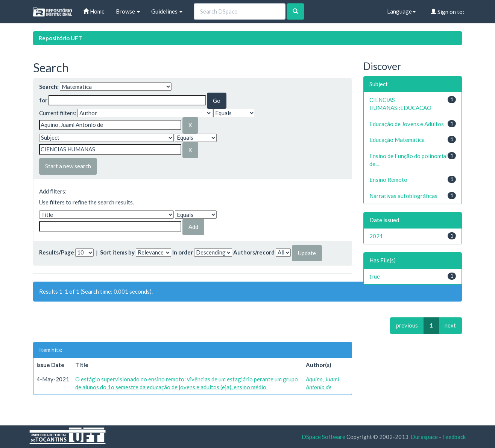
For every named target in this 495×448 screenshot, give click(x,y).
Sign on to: (447, 12)
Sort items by (117, 252)
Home (94, 11)
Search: (49, 87)
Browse (128, 11)
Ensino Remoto (388, 180)
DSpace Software (323, 437)
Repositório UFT (61, 38)
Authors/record (254, 252)
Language (401, 11)
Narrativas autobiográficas (403, 196)
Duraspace (424, 437)
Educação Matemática (397, 140)
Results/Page (57, 252)
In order (183, 252)
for (43, 100)
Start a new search (68, 166)
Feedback (454, 437)
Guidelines (167, 11)
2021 (376, 236)
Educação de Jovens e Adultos (407, 124)
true (375, 276)
